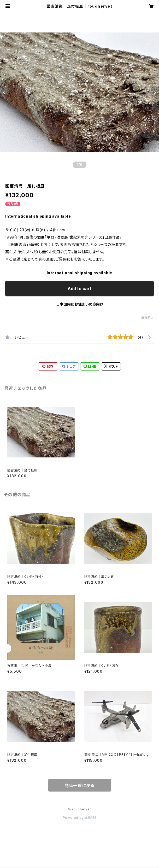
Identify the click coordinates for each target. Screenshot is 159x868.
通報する (147, 317)
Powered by (80, 818)
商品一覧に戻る (80, 786)
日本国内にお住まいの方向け (80, 304)
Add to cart (79, 289)
